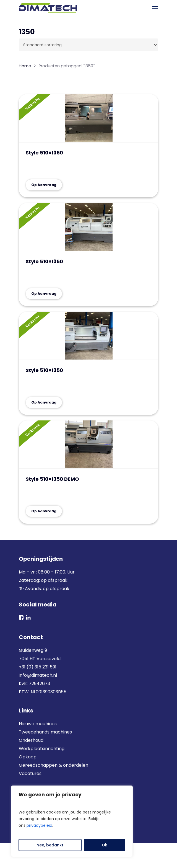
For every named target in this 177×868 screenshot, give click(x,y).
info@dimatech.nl (38, 675)
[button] (155, 8)
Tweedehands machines (45, 732)
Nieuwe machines (38, 724)
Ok (105, 845)
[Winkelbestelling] (88, 45)
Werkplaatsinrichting (42, 749)
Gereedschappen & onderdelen (54, 765)
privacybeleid (39, 825)
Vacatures (30, 773)
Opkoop (28, 757)
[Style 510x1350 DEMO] (88, 445)
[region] (72, 821)
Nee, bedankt (50, 845)
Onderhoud (31, 740)
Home (25, 66)
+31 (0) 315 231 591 (38, 667)
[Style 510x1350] (88, 118)
